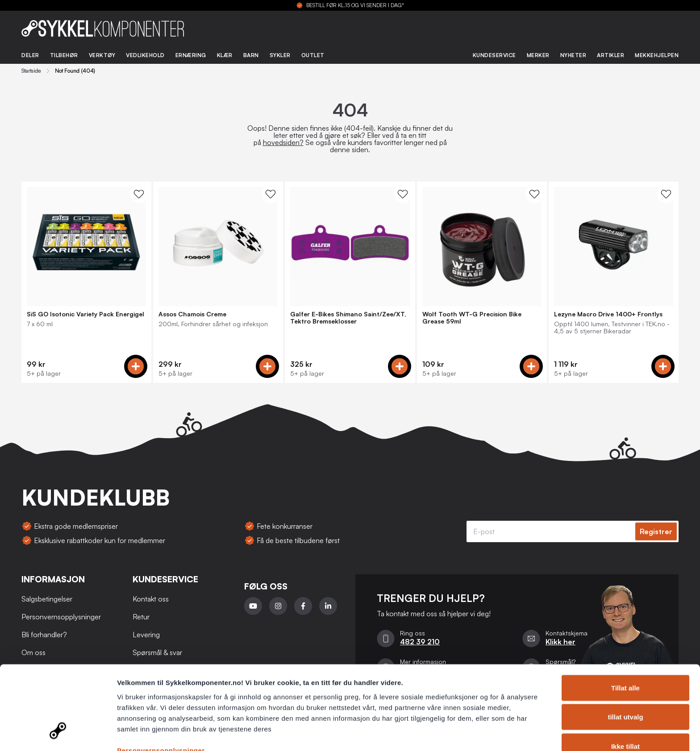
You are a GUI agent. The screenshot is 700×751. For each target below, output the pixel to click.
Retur (141, 617)
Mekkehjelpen (657, 55)
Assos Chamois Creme (192, 314)
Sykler (280, 55)
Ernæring (191, 55)
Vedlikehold (145, 55)
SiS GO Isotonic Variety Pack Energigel (85, 314)
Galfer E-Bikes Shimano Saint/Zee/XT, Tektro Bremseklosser (348, 318)
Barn (251, 55)
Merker (538, 55)
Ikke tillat (625, 699)
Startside (31, 71)
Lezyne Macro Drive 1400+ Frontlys (608, 314)
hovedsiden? (283, 142)
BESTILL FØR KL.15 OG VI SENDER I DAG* (355, 5)
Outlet (313, 55)
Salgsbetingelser (47, 599)
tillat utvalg (625, 670)
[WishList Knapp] (139, 194)
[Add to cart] (136, 366)
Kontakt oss (151, 599)
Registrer (656, 531)
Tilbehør (64, 55)
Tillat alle (625, 641)
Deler (30, 55)
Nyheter (573, 55)
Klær (225, 55)
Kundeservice (494, 55)
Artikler (610, 55)
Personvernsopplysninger (161, 703)
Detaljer (475, 733)
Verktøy (102, 55)
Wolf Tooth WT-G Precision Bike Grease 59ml (472, 318)
